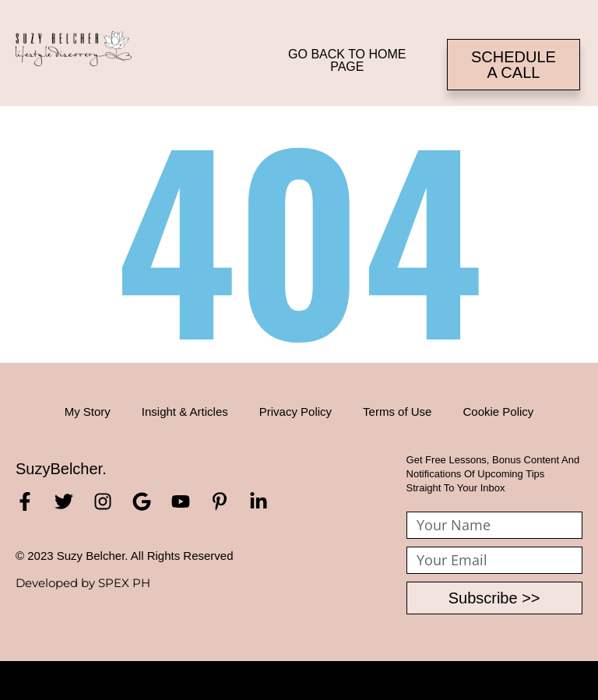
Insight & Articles (185, 412)
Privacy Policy (295, 412)
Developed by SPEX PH (83, 583)
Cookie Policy (498, 412)
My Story (88, 412)
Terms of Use (397, 412)
